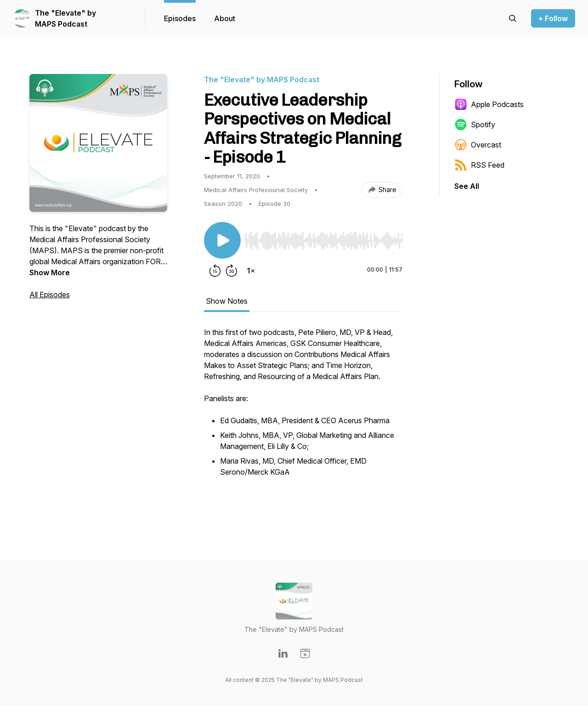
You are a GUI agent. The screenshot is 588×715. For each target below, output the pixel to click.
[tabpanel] (303, 418)
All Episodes (50, 295)
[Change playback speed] (251, 271)
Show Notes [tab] (227, 301)
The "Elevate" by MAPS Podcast (65, 18)
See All (467, 186)
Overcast (478, 145)
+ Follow (553, 18)
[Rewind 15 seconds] (215, 271)
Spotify (475, 125)
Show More (50, 272)
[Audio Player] (323, 238)
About (225, 18)
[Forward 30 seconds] (232, 271)
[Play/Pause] (222, 240)
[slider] (323, 241)
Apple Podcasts (489, 104)
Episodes (180, 18)
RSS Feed (479, 165)
